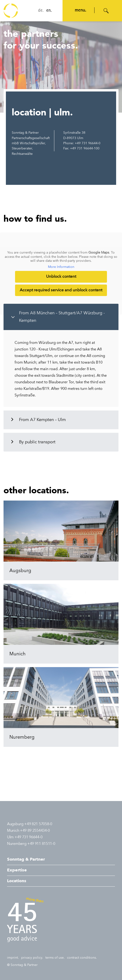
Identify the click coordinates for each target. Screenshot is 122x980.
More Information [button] (61, 267)
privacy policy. (32, 958)
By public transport (37, 442)
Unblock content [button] (61, 277)
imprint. (13, 958)
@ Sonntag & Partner (22, 965)
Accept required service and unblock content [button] (61, 290)
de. (41, 11)
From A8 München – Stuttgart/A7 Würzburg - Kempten (62, 317)
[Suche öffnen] (106, 11)
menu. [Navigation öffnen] (81, 11)
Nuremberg (22, 737)
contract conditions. (82, 958)
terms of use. (55, 958)
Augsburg (20, 571)
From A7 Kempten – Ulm (42, 420)
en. (49, 11)
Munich (18, 654)
